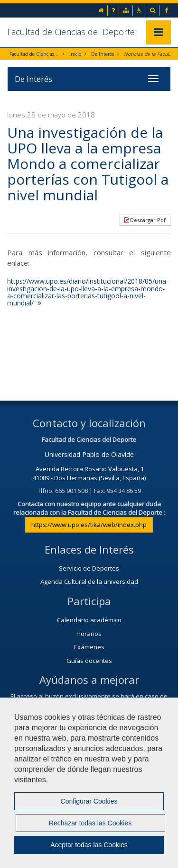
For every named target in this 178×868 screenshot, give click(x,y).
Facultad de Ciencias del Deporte (71, 32)
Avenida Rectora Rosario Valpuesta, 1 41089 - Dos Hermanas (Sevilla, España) (89, 473)
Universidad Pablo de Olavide (89, 454)
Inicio (75, 54)
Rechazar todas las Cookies (90, 823)
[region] (89, 783)
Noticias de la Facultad (149, 54)
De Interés (103, 54)
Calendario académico (89, 620)
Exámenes (89, 647)
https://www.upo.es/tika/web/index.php (89, 525)
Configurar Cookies (89, 801)
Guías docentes (89, 661)
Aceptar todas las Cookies (89, 845)
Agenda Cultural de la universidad (89, 582)
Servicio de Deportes (89, 568)
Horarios (89, 634)
